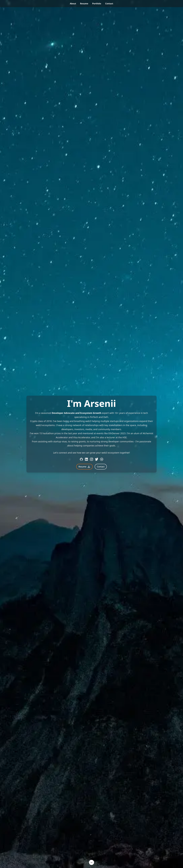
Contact (101, 467)
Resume (84, 467)
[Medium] (102, 459)
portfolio (97, 4)
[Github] (81, 459)
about (73, 4)
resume (84, 4)
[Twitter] (97, 459)
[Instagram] (91, 459)
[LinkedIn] (86, 459)
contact (109, 4)
